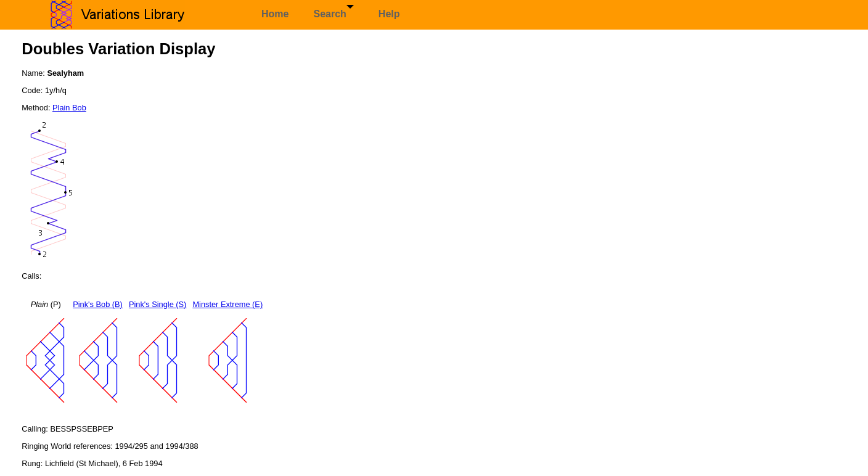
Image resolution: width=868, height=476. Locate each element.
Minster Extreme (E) (227, 304)
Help (389, 14)
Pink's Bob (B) (98, 304)
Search (333, 12)
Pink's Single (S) (158, 304)
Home (275, 14)
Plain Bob (69, 108)
